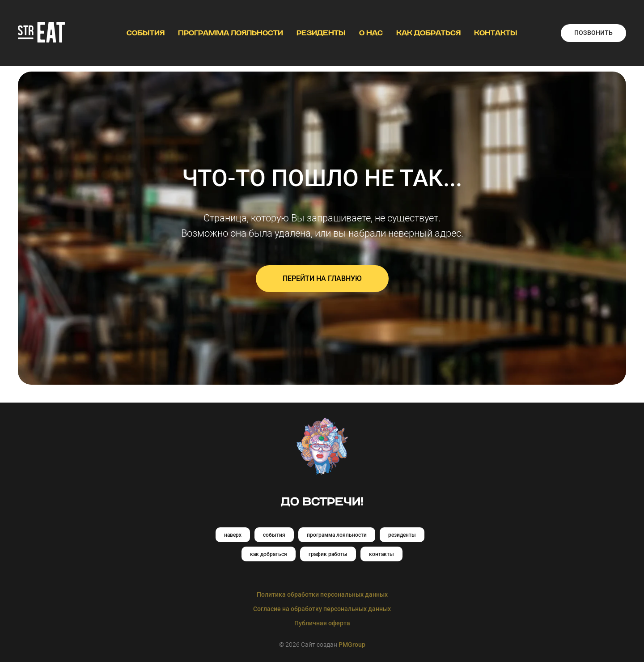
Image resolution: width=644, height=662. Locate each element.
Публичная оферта (322, 623)
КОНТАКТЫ (496, 33)
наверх (233, 535)
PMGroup (352, 645)
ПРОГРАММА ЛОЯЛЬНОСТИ (231, 33)
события (274, 535)
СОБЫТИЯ (146, 33)
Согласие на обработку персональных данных (322, 609)
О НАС (371, 33)
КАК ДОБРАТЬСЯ (428, 33)
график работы (328, 554)
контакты (381, 554)
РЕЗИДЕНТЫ (321, 33)
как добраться (269, 554)
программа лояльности (337, 535)
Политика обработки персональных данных (322, 594)
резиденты (402, 535)
